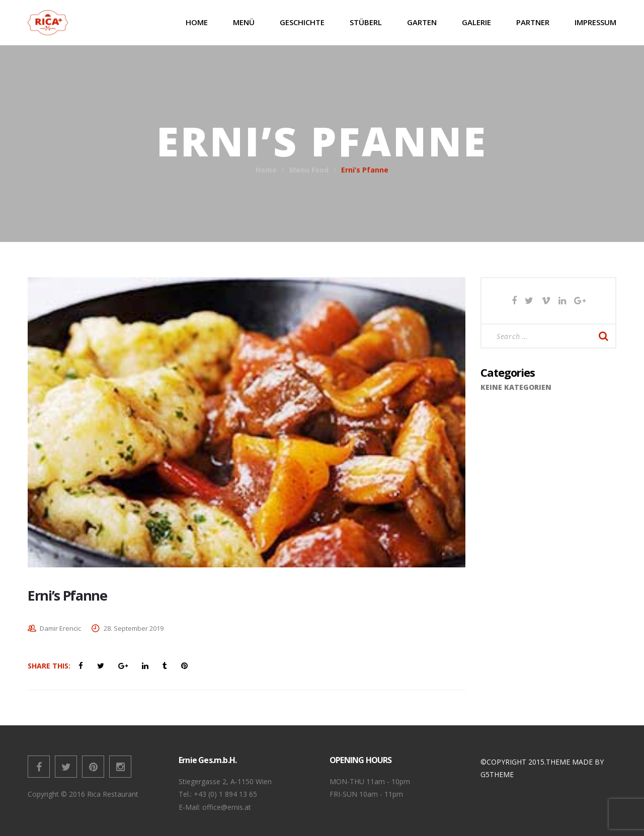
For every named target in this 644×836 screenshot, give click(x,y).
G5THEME (497, 774)
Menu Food (309, 170)
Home (266, 170)
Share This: (49, 666)
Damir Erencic (60, 628)
